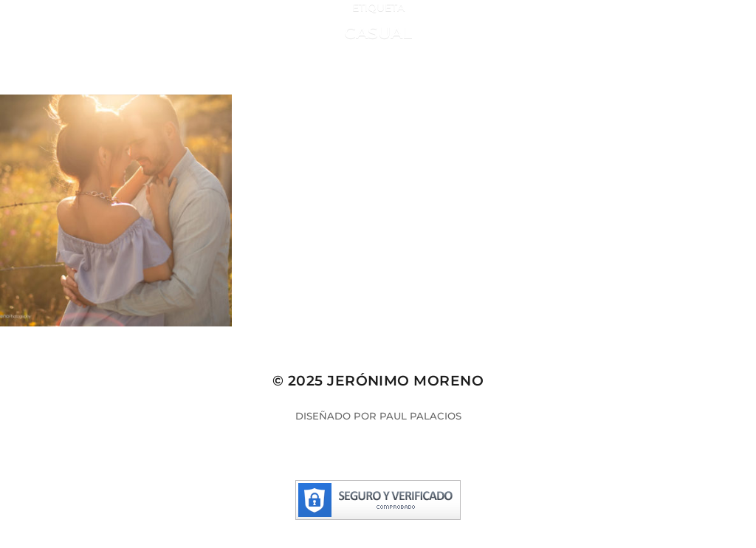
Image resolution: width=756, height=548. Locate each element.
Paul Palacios (420, 416)
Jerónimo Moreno (405, 381)
